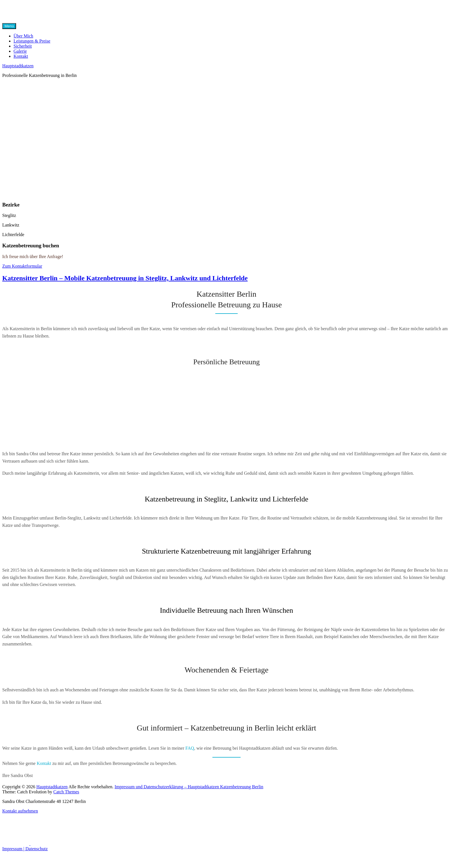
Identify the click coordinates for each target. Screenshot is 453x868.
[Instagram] (44, 844)
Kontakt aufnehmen (20, 811)
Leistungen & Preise (32, 41)
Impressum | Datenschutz (25, 849)
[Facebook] (16, 844)
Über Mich (23, 36)
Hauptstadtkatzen (18, 66)
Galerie (20, 51)
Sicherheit (23, 46)
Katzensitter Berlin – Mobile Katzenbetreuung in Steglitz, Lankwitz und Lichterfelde (125, 278)
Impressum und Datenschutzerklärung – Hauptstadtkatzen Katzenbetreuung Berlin (189, 787)
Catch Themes (66, 792)
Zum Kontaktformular (22, 266)
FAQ (190, 748)
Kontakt (21, 56)
